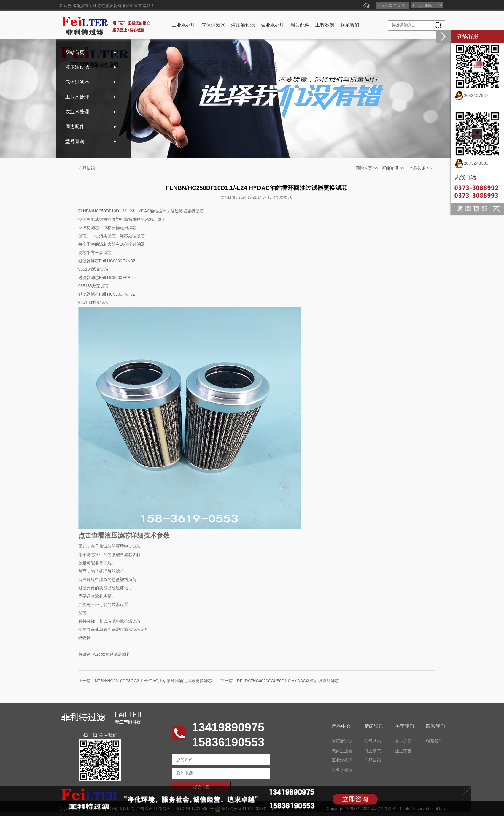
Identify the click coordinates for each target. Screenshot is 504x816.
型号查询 (75, 141)
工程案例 (325, 25)
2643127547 (472, 95)
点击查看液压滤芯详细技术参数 (124, 535)
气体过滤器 (213, 25)
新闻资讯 (390, 168)
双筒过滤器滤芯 (116, 654)
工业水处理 (184, 25)
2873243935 (472, 163)
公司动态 (373, 741)
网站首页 (75, 52)
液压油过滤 (243, 25)
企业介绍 (403, 741)
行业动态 (373, 751)
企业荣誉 (403, 751)
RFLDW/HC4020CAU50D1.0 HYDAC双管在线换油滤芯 (288, 681)
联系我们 (350, 25)
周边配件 (300, 25)
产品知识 (417, 168)
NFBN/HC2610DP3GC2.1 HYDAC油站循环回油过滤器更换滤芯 (154, 681)
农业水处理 (273, 25)
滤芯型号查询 (393, 5)
